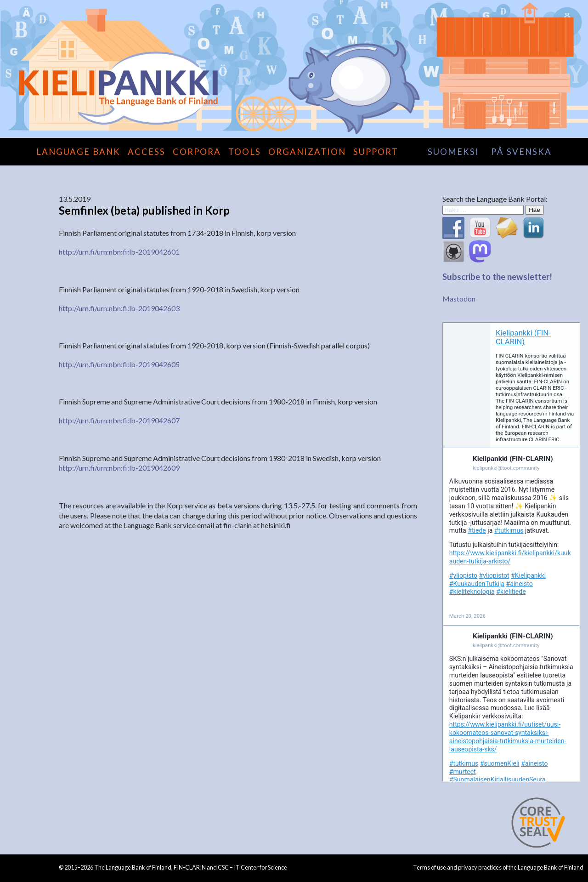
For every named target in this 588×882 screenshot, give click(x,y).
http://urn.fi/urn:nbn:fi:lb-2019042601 (119, 252)
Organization (307, 152)
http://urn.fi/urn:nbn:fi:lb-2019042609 (119, 468)
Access (147, 152)
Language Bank (78, 152)
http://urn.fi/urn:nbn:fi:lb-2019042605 (119, 364)
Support (376, 152)
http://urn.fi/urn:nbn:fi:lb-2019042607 (119, 420)
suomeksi (453, 152)
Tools (245, 152)
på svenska (521, 152)
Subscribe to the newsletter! (497, 277)
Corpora (197, 152)
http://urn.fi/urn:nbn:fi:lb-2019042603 (119, 308)
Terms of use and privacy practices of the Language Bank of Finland (498, 867)
